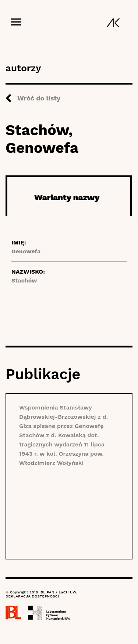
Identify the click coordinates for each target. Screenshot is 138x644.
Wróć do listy (39, 98)
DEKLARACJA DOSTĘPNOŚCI (32, 596)
